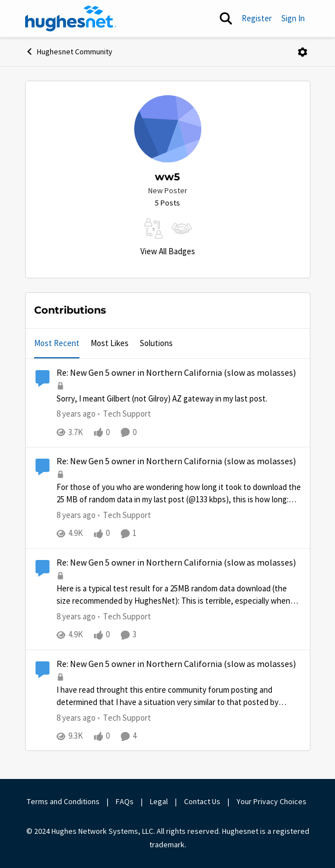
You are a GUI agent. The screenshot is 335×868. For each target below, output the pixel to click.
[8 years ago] (76, 414)
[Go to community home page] (71, 18)
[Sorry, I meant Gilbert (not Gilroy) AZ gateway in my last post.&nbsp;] (179, 399)
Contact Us (202, 801)
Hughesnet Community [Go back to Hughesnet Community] (69, 52)
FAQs (125, 801)
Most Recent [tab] (57, 343)
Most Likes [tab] (110, 343)
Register (257, 18)
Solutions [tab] (156, 343)
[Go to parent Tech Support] (124, 414)
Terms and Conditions (63, 801)
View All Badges (168, 251)
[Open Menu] (303, 52)
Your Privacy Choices (272, 801)
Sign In (293, 18)
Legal (159, 801)
